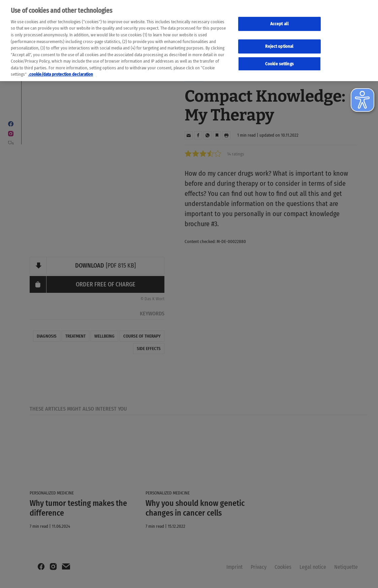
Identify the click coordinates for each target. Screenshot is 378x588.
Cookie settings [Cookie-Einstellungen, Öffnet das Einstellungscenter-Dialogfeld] (279, 61)
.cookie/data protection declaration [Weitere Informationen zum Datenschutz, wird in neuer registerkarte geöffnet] (61, 72)
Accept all (279, 22)
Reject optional (279, 44)
